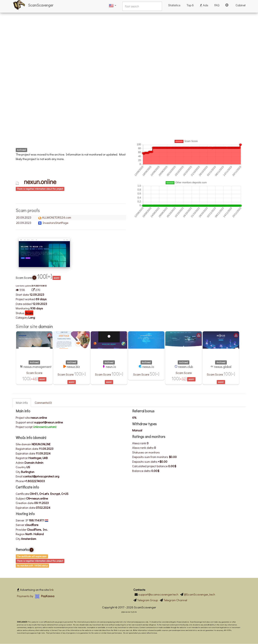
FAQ (217, 5)
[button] (113, 5)
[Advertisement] (123, 29)
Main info (22, 403)
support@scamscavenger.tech (158, 594)
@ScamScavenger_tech (199, 594)
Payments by (36, 596)
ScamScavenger (41, 5)
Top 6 (190, 5)
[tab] (71, 189)
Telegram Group (147, 600)
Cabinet (241, 5)
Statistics (174, 5)
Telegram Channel (175, 600)
